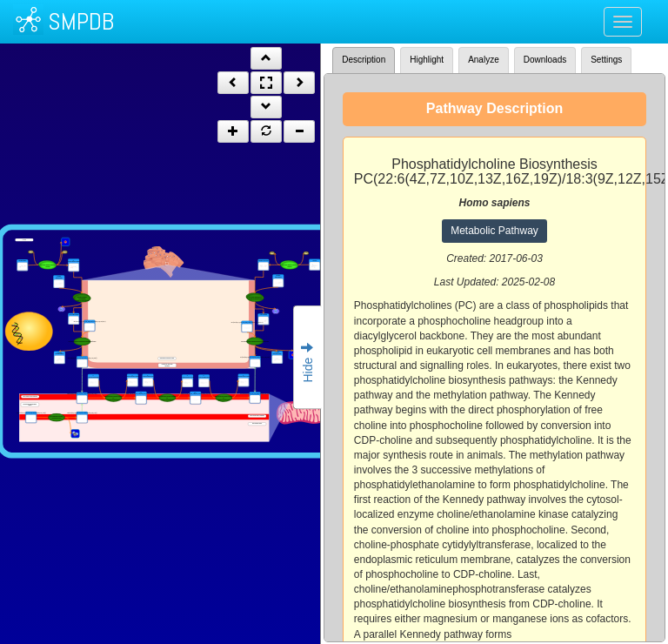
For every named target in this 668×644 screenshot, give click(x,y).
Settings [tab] (606, 60)
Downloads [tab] (545, 60)
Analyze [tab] (484, 60)
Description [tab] (364, 60)
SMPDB (81, 21)
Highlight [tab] (427, 60)
